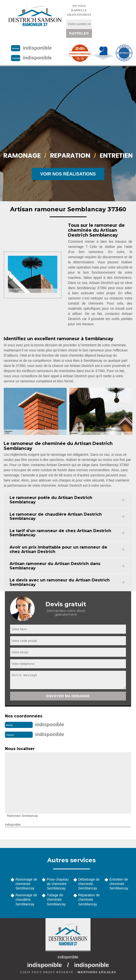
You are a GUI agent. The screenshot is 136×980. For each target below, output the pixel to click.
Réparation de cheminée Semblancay (89, 899)
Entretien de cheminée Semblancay (119, 884)
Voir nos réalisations (68, 174)
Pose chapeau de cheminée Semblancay (58, 884)
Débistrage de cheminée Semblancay (89, 884)
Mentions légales (97, 972)
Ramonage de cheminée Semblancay (26, 884)
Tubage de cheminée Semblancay (56, 899)
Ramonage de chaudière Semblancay (26, 899)
